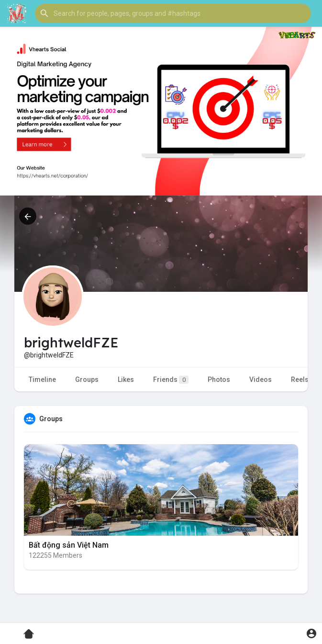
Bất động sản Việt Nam (69, 545)
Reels (300, 379)
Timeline (42, 379)
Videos (261, 379)
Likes (126, 379)
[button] (173, 13)
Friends (171, 380)
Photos (219, 379)
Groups (87, 379)
